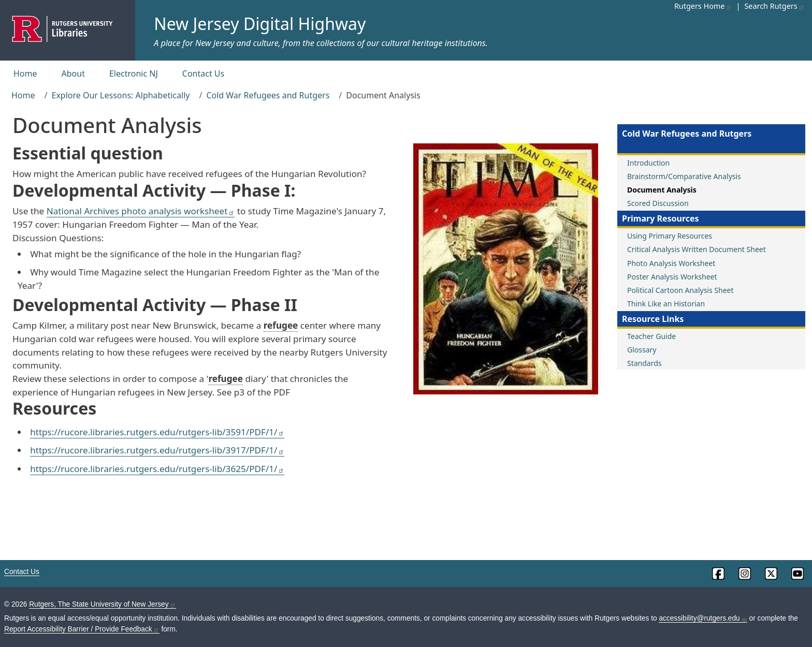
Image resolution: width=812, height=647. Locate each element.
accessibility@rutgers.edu (703, 618)
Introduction (648, 163)
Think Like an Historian (666, 304)
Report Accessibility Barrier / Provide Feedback (82, 629)
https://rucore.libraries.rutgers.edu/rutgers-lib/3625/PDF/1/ (157, 469)
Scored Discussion (658, 203)
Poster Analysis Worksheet (672, 277)
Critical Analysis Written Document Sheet (697, 249)
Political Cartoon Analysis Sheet (680, 290)
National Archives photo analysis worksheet (141, 211)
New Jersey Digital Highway (260, 24)
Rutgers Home (703, 6)
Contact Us (203, 73)
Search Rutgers (774, 6)
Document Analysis (662, 190)
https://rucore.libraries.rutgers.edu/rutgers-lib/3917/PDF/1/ (157, 450)
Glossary (642, 350)
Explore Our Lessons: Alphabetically (120, 95)
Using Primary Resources (670, 236)
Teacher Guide (651, 336)
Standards (644, 363)
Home (25, 73)
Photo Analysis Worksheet (671, 263)
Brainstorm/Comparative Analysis (684, 176)
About (73, 73)
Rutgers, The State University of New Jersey (102, 604)
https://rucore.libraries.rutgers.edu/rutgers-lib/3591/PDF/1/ (157, 432)
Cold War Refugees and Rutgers (268, 95)
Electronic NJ (134, 73)
